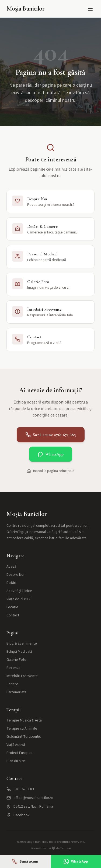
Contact (13, 615)
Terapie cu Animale (22, 729)
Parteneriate (17, 692)
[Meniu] (90, 9)
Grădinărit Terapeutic (24, 737)
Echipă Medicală (19, 652)
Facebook (18, 815)
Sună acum (25, 862)
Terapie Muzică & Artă (24, 720)
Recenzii (13, 668)
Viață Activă (16, 745)
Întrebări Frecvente (22, 676)
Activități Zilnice (19, 591)
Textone (65, 848)
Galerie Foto (16, 660)
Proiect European (20, 753)
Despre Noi (15, 575)
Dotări (11, 583)
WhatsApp (51, 454)
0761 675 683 (20, 789)
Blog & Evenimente (22, 643)
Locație (12, 607)
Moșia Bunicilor (25, 9)
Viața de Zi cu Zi (19, 599)
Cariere (12, 684)
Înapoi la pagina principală (50, 471)
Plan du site (16, 761)
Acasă (11, 567)
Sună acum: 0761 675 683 (51, 435)
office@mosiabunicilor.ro (30, 798)
